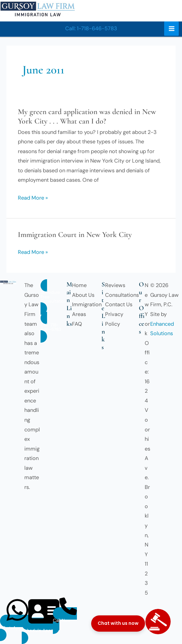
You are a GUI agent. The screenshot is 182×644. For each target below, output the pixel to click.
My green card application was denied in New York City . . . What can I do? (87, 116)
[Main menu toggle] (171, 29)
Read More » (33, 198)
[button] (91, 29)
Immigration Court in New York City (75, 235)
